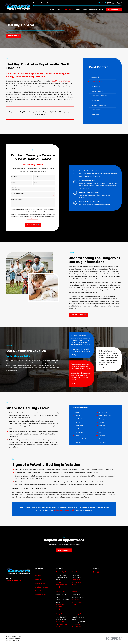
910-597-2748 (76, 580)
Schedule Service (40, 595)
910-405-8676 (60, 604)
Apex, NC (59, 614)
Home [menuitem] (52, 9)
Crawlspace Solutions (42, 587)
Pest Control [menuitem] (69, 9)
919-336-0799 (76, 600)
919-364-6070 (60, 622)
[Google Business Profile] (98, 572)
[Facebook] (94, 572)
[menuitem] (102, 77)
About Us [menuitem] (60, 9)
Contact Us (45, 3)
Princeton (75, 592)
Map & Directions (61, 585)
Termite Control (40, 583)
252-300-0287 (76, 624)
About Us (38, 576)
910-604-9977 (114, 3)
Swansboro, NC (76, 614)
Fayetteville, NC (61, 572)
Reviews (36, 3)
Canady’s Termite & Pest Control (62, 81)
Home (37, 572)
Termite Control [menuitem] (81, 9)
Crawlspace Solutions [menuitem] (96, 9)
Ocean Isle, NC (61, 592)
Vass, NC (74, 572)
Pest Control (39, 579)
